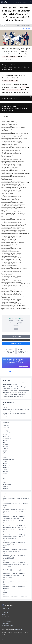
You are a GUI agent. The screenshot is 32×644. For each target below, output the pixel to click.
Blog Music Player (7, 617)
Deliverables (23, 2)
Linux (4, 431)
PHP (4, 442)
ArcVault (5, 417)
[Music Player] (28, 2)
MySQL (5, 437)
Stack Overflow (18, 633)
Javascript (5, 444)
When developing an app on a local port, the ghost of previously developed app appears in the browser (16, 391)
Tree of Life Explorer (7, 621)
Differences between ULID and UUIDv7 (13, 397)
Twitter (10, 633)
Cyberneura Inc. (18, 630)
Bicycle (4, 452)
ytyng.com (9, 2)
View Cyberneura (23, 366)
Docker (5, 448)
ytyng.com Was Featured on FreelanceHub (14, 394)
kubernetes (6, 433)
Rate (16, 329)
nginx (4, 458)
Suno (3, 634)
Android (5, 450)
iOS (4, 435)
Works (4, 615)
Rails (4, 473)
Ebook (4, 486)
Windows (5, 467)
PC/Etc (4, 446)
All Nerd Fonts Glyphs (8, 626)
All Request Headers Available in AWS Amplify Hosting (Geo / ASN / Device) (15, 388)
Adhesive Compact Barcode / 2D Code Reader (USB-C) (15, 414)
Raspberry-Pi (6, 439)
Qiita (25, 633)
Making (5, 471)
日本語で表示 (27, 28)
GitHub (4, 633)
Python (5, 427)
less (4, 483)
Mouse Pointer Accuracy (9, 405)
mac (4, 429)
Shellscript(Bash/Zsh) (8, 460)
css (3, 456)
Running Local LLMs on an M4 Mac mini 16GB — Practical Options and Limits (15, 384)
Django (5, 425)
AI (3, 479)
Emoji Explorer (6, 623)
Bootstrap (5, 465)
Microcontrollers (7, 485)
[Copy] (30, 64)
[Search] (31, 2)
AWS (4, 440)
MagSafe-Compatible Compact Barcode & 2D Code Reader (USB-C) (16, 410)
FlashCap (5, 407)
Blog (18, 2)
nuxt (4, 463)
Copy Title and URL (16, 336)
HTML (4, 469)
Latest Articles (7, 372)
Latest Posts (5, 612)
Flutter (4, 462)
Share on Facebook (16, 343)
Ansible (5, 488)
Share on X (16, 340)
